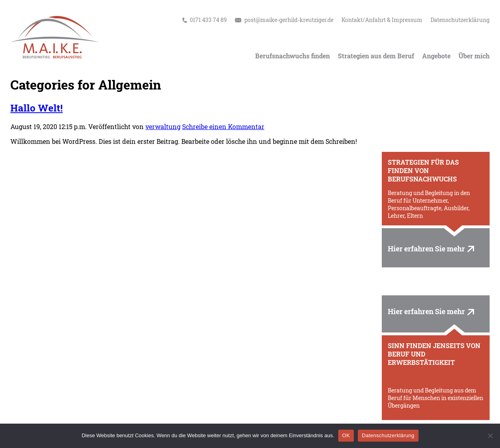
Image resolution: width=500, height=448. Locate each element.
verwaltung (163, 126)
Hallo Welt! (37, 108)
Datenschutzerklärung (460, 20)
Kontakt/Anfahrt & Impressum (382, 20)
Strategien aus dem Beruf (376, 56)
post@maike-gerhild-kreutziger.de (289, 20)
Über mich (474, 56)
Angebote (436, 56)
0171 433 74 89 (208, 20)
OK (346, 435)
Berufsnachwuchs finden (293, 56)
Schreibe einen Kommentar (223, 126)
